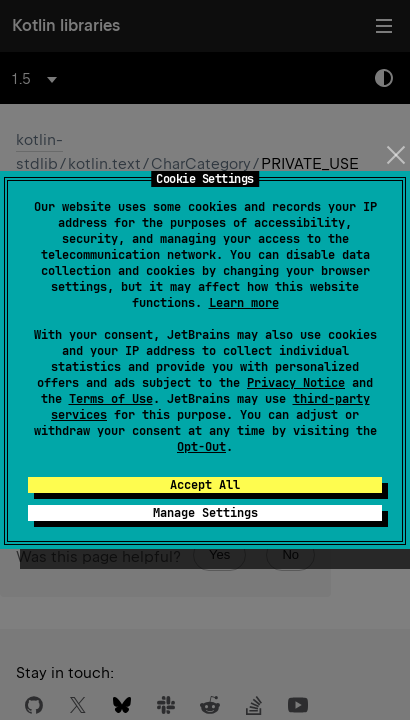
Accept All (205, 485)
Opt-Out (201, 447)
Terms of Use (111, 399)
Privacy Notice (296, 383)
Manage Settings (205, 513)
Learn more (244, 303)
